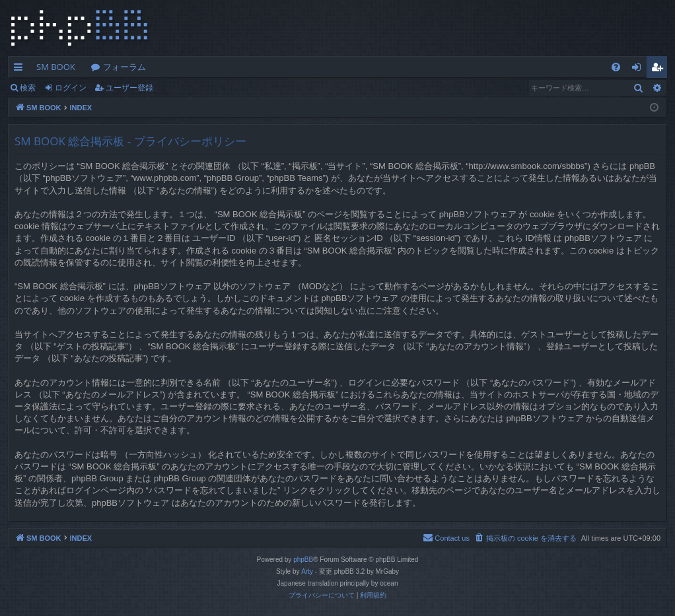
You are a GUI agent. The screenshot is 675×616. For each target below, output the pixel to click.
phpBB (303, 560)
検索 (28, 87)
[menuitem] (616, 67)
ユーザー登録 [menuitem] (660, 69)
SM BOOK (56, 67)
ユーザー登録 (129, 87)
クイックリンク (21, 69)
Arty (307, 571)
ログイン (71, 87)
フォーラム (124, 67)
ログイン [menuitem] (640, 69)
